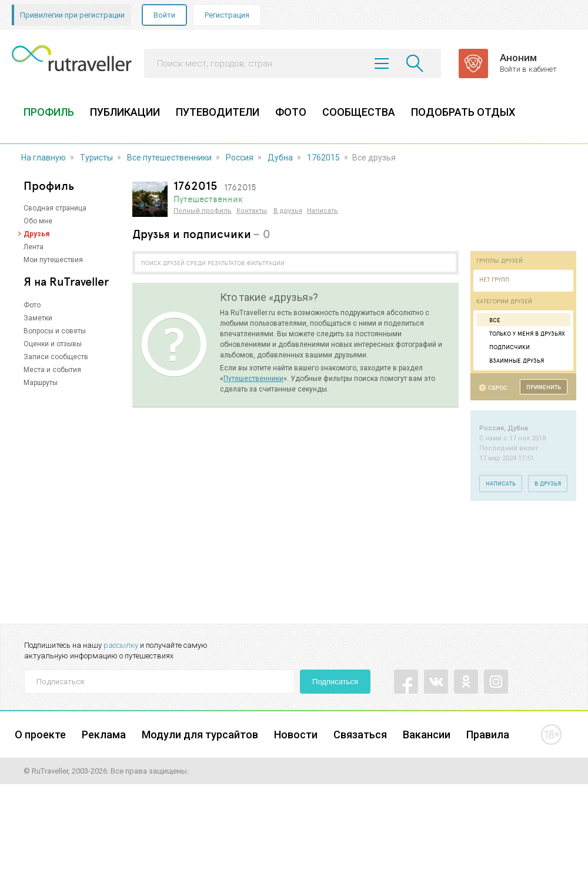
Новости (296, 735)
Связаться (360, 735)
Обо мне (38, 221)
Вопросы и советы (55, 331)
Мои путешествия (53, 260)
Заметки (38, 318)
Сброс (498, 388)
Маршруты (41, 383)
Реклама (104, 735)
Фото (32, 305)
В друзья (288, 211)
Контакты (252, 211)
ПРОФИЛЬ (49, 112)
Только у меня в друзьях (522, 333)
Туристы (96, 158)
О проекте (40, 735)
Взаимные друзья (512, 360)
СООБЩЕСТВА (359, 112)
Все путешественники (169, 158)
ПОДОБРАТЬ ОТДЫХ (463, 112)
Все (490, 320)
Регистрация (227, 15)
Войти (164, 15)
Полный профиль (203, 211)
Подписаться (335, 682)
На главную (44, 158)
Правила (488, 735)
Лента (34, 247)
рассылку (121, 645)
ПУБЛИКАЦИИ (125, 112)
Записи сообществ (56, 357)
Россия (240, 158)
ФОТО (291, 112)
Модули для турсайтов (200, 735)
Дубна (280, 158)
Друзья (36, 234)
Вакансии (427, 735)
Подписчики (505, 347)
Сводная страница (55, 208)
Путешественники (253, 379)
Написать (323, 211)
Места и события (52, 370)
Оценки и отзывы (53, 344)
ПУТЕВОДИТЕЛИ (218, 112)
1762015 (323, 158)
